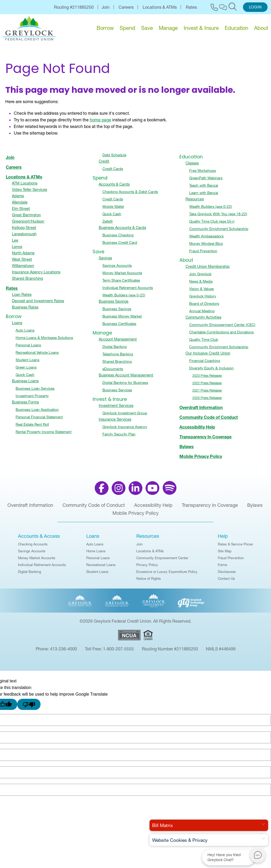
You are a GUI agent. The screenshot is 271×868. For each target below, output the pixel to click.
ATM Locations (25, 186)
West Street (22, 262)
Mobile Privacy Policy (201, 459)
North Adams (23, 256)
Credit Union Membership (208, 269)
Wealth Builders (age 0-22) (124, 298)
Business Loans (25, 384)
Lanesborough (24, 237)
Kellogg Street (24, 230)
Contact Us (226, 581)
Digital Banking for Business (125, 385)
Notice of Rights (149, 581)
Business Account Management (126, 378)
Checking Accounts (33, 547)
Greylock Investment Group (125, 416)
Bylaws (187, 449)
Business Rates (25, 310)
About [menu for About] (261, 28)
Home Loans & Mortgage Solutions (44, 340)
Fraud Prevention (203, 254)
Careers (126, 7)
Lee (15, 243)
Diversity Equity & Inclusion (211, 371)
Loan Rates (22, 297)
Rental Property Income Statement (44, 434)
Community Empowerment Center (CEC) (222, 327)
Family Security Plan (119, 437)
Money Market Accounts (122, 275)
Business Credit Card (120, 245)
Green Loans (26, 370)
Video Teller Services (30, 192)
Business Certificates (119, 326)
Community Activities (203, 320)
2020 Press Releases (207, 400)
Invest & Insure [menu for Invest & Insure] (201, 28)
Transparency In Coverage (205, 439)
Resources (195, 202)
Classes (192, 166)
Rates (191, 7)
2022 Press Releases (207, 386)
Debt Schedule (114, 158)
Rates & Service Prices (235, 547)
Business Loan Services (35, 391)
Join (106, 7)
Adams (18, 199)
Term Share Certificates (121, 283)
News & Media (201, 284)
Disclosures (227, 574)
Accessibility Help (197, 430)
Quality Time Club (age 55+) (212, 224)
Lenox (17, 249)
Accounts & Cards (114, 187)
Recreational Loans (101, 567)
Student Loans (28, 362)
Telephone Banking (118, 357)
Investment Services (116, 408)
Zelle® (108, 224)
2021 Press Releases (207, 393)
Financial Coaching (205, 363)
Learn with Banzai (204, 195)
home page (100, 122)
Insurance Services (115, 422)
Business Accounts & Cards (122, 230)
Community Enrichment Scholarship (219, 231)
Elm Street (21, 211)
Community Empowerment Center (162, 561)
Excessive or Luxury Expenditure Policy (167, 574)
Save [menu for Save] (147, 28)
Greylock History (203, 299)
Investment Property (32, 398)
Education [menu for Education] (236, 28)
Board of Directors (204, 306)
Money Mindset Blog (206, 246)
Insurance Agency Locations (36, 275)
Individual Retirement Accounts (128, 290)
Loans (17, 325)
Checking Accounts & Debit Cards (130, 194)
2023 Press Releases (207, 378)
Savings (105, 261)
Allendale (20, 205)
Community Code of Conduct (209, 420)
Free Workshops (203, 173)
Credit (104, 164)
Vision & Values (202, 291)
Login (255, 7)
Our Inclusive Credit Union (208, 356)
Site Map (225, 554)
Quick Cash (25, 377)
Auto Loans (25, 333)
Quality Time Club (204, 342)
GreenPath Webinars (206, 181)
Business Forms (25, 405)
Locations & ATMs (160, 7)
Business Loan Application (37, 412)
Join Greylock (200, 277)
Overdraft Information (201, 410)
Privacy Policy (147, 567)
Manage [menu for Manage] (168, 28)
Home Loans (96, 554)
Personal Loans (28, 348)
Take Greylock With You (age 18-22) (218, 217)
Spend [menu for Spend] (127, 28)
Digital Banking (115, 349)
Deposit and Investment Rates (38, 304)
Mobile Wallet (113, 209)
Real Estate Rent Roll (32, 427)
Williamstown (23, 268)
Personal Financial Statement (39, 420)
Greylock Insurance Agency (125, 429)
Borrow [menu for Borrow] (105, 28)
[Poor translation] (29, 707)
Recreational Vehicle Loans (37, 355)
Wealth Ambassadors (206, 239)
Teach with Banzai (204, 188)
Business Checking (118, 238)
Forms (223, 567)
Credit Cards (113, 171)
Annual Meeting (202, 314)
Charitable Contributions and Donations (222, 335)
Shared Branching (27, 281)
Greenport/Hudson (28, 224)
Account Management (118, 342)
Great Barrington (26, 218)
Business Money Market (122, 319)
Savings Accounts (117, 268)
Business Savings (114, 304)
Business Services (117, 393)
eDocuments (113, 371)
